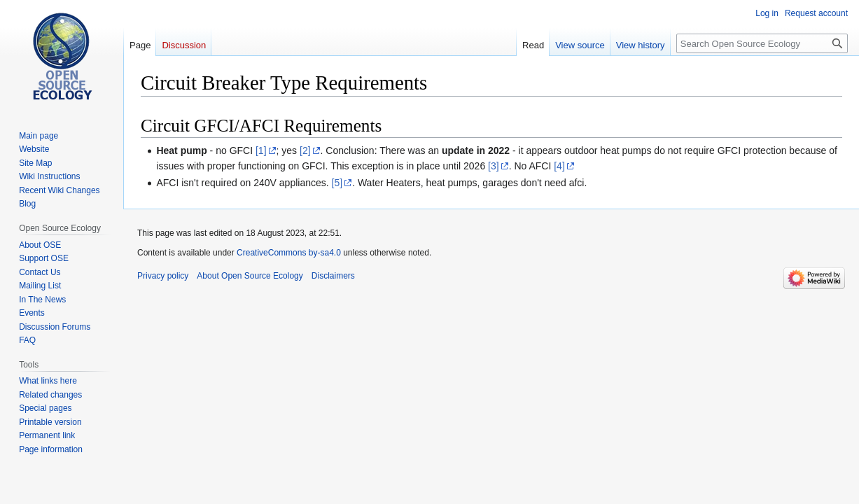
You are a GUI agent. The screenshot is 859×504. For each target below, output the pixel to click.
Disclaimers (333, 276)
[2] (305, 150)
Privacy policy (163, 276)
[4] (559, 166)
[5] (337, 183)
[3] (494, 166)
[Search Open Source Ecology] (762, 43)
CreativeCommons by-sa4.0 (289, 253)
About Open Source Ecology (250, 276)
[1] (261, 150)
